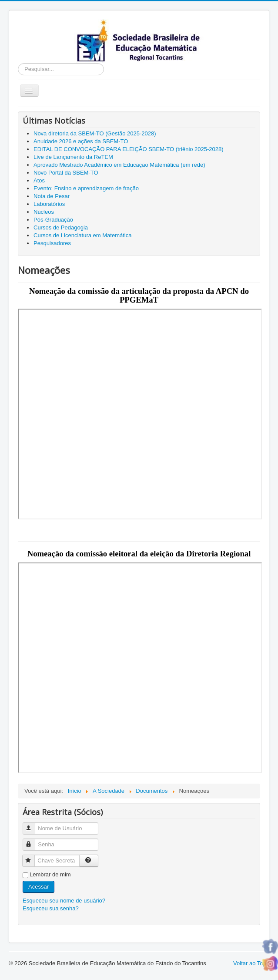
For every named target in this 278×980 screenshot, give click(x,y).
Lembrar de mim (50, 874)
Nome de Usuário (33, 825)
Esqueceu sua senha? (51, 908)
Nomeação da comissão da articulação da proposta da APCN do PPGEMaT (139, 295)
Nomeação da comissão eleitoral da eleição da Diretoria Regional (139, 554)
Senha (33, 841)
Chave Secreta (32, 857)
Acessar (39, 887)
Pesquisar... (18, 63)
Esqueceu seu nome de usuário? (64, 901)
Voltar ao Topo (251, 963)
